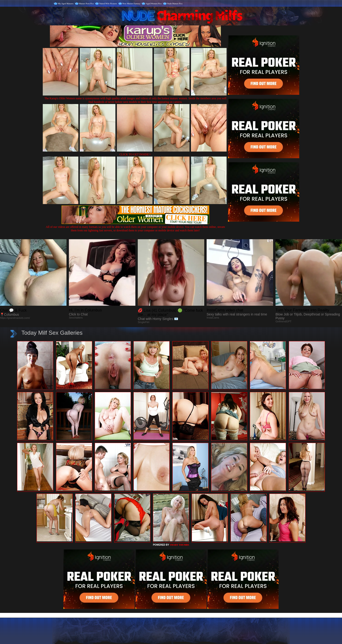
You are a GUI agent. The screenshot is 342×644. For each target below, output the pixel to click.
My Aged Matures (66, 4)
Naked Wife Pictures (108, 4)
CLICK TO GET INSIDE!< (135, 154)
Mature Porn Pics (87, 4)
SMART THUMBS (179, 545)
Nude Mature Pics (175, 4)
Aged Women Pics (154, 4)
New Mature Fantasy (131, 4)
